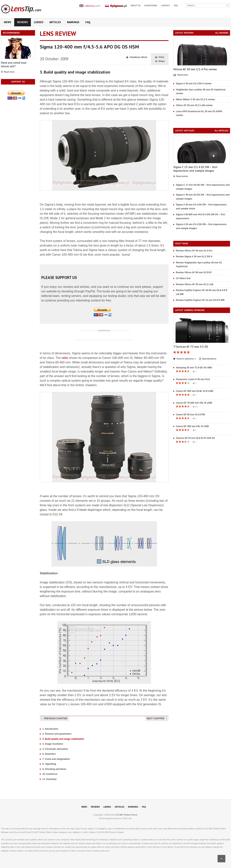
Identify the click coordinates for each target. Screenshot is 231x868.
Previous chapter (54, 719)
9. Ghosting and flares (54, 769)
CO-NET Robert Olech (126, 815)
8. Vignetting (49, 764)
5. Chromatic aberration (55, 749)
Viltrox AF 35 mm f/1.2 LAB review (194, 105)
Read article (181, 176)
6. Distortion (49, 754)
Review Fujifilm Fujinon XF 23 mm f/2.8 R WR (200, 300)
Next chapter (157, 719)
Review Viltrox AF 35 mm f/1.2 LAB (195, 284)
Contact (165, 6)
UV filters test (183, 278)
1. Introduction (50, 729)
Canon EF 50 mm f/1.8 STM (190, 415)
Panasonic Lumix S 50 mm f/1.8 (193, 379)
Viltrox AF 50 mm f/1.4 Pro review (195, 69)
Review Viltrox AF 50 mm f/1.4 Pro (194, 251)
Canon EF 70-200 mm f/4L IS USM (194, 403)
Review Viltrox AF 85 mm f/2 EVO (194, 272)
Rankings (73, 22)
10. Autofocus (50, 774)
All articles (221, 131)
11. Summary (50, 779)
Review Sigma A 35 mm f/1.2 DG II (194, 257)
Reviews (23, 22)
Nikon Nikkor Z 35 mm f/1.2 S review (195, 99)
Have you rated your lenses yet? (14, 65)
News (8, 22)
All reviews (222, 33)
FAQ (88, 22)
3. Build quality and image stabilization (63, 739)
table (65, 358)
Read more (8, 72)
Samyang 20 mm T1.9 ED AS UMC (194, 368)
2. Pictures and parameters (57, 734)
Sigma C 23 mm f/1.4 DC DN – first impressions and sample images (195, 169)
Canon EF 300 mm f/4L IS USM (192, 426)
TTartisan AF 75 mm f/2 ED (191, 347)
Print (160, 57)
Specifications (208, 359)
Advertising (151, 6)
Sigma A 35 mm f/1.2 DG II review (194, 84)
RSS (176, 6)
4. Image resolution (53, 744)
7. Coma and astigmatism (56, 759)
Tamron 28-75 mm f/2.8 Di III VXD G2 (195, 438)
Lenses (39, 22)
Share (160, 61)
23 (195, 407)
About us (136, 6)
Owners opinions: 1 (185, 359)
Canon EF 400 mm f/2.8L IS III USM (195, 391)
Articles (55, 22)
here (30, 851)
